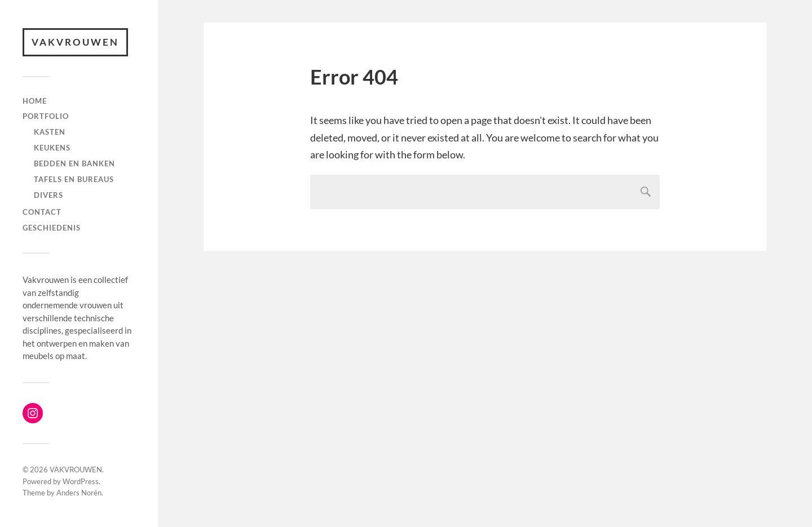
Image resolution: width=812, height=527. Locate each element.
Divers (48, 195)
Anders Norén (79, 493)
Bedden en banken (74, 163)
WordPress (81, 481)
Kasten (50, 132)
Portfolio (46, 116)
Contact (42, 212)
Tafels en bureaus (74, 179)
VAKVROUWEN (75, 42)
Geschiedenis (52, 228)
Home (35, 101)
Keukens (52, 148)
